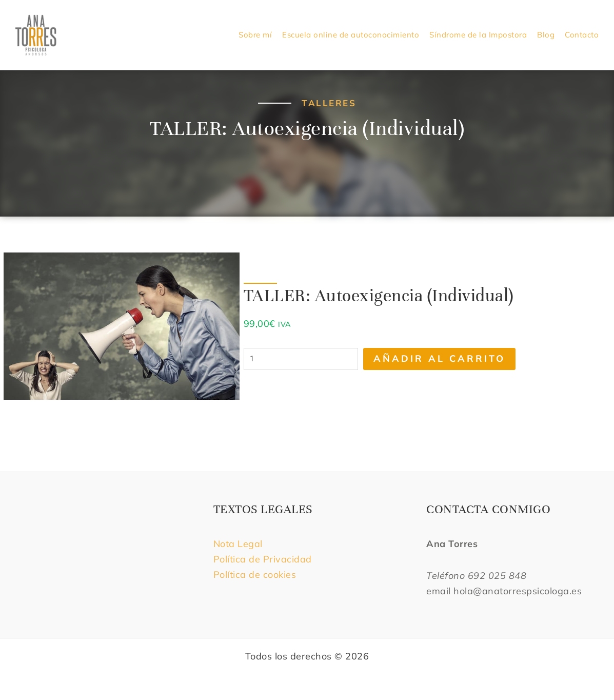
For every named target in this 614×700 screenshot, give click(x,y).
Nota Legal (240, 544)
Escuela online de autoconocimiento (351, 35)
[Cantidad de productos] (301, 359)
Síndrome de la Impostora (478, 35)
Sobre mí (255, 35)
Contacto (582, 35)
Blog (546, 35)
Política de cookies (255, 575)
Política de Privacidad (263, 559)
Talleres (329, 103)
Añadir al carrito (439, 358)
